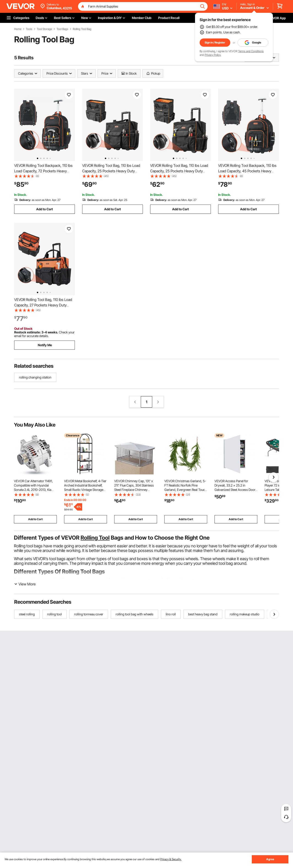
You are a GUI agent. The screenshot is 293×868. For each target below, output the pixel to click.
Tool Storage (44, 29)
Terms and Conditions (251, 51)
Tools (29, 29)
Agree (270, 859)
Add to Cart (45, 209)
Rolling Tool (95, 538)
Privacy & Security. (171, 859)
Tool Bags (62, 29)
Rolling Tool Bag (82, 29)
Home (18, 29)
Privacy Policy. (213, 55)
